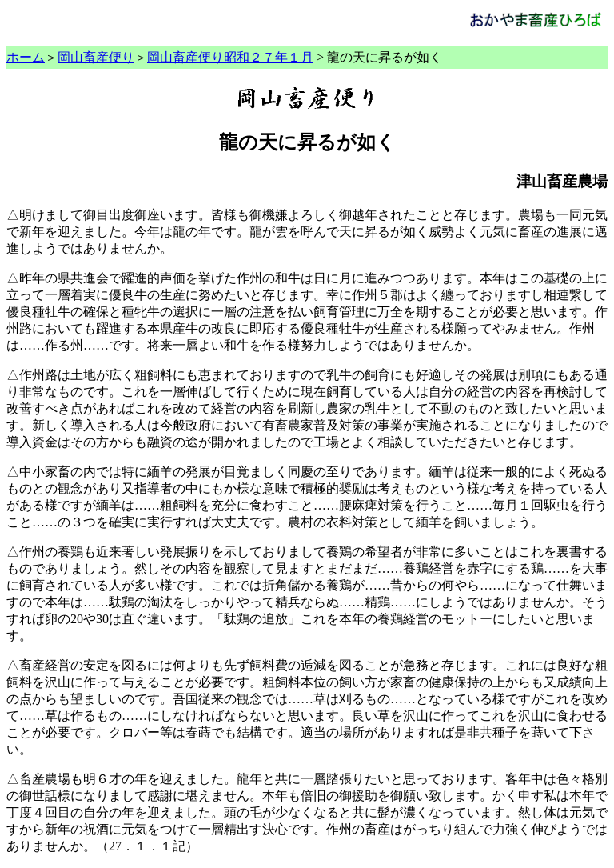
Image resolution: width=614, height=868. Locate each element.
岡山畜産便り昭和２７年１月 (230, 57)
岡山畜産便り (96, 57)
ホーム (26, 57)
